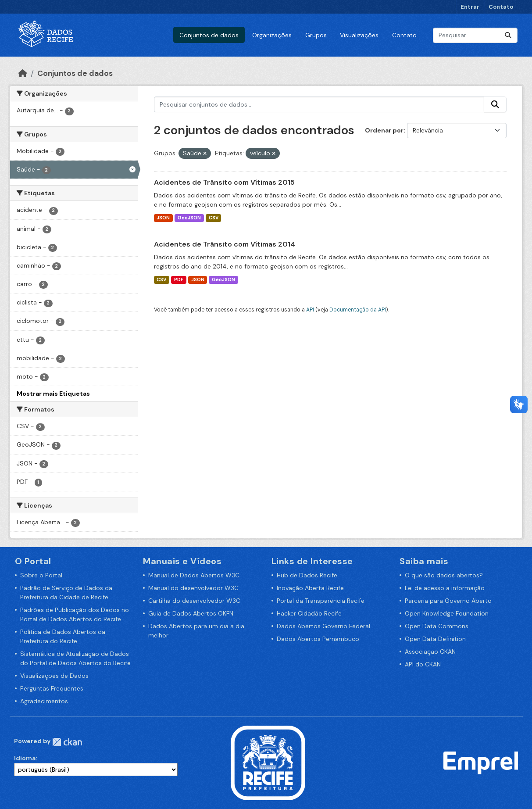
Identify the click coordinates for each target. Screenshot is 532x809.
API (310, 310)
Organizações (272, 35)
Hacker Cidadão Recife (309, 613)
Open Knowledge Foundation (447, 613)
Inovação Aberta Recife (310, 588)
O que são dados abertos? (444, 575)
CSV (214, 218)
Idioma (25, 758)
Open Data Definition (435, 639)
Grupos (316, 35)
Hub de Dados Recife (307, 575)
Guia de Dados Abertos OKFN (191, 613)
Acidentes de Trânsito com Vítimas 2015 (224, 182)
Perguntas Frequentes (52, 688)
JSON (163, 218)
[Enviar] (508, 35)
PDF (179, 280)
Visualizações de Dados (54, 676)
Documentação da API (358, 310)
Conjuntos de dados (209, 35)
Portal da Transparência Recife (321, 601)
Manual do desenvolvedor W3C (193, 588)
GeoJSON (189, 218)
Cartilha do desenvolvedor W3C (194, 601)
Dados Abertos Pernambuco (318, 639)
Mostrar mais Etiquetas (53, 394)
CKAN (67, 742)
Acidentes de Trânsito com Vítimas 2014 (225, 244)
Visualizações (359, 35)
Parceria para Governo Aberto (448, 601)
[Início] (23, 73)
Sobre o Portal (41, 575)
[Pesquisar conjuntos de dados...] (475, 35)
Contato (501, 7)
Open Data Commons (437, 626)
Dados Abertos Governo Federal (323, 626)
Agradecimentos (44, 701)
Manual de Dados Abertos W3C (194, 575)
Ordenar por (384, 130)
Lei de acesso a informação (445, 588)
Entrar (470, 7)
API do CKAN (423, 664)
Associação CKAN (430, 651)
